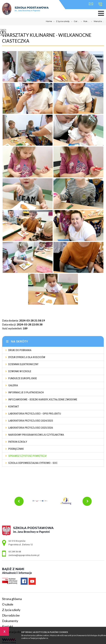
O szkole (8, 604)
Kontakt (8, 626)
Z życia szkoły (61, 21)
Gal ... (74, 21)
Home (49, 21)
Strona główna (12, 599)
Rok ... (84, 21)
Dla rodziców (11, 615)
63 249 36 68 (100, 4)
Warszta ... (97, 21)
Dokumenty (10, 621)
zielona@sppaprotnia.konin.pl (91, 4)
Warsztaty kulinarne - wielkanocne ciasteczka (47, 38)
